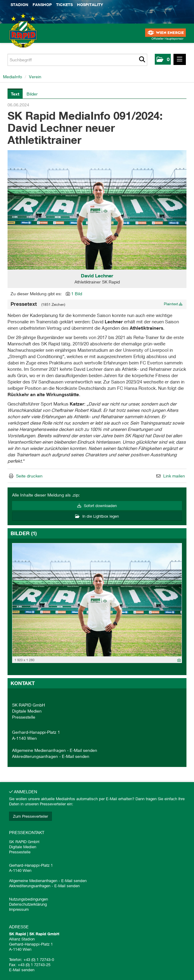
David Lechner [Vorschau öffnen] (97, 276)
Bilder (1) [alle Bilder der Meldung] (24, 533)
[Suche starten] (142, 60)
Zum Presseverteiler (30, 816)
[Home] (15, 36)
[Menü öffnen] (180, 59)
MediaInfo (13, 77)
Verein (35, 77)
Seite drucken (29, 476)
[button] (163, 59)
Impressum (19, 909)
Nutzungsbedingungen (29, 899)
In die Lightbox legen (97, 516)
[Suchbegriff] (77, 60)
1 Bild (77, 294)
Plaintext (173, 304)
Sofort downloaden (97, 506)
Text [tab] (15, 94)
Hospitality (90, 5)
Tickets (64, 5)
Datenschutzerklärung (28, 904)
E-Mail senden (83, 750)
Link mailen (174, 476)
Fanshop (42, 5)
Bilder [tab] (32, 94)
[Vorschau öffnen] (97, 210)
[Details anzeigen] (179, 660)
